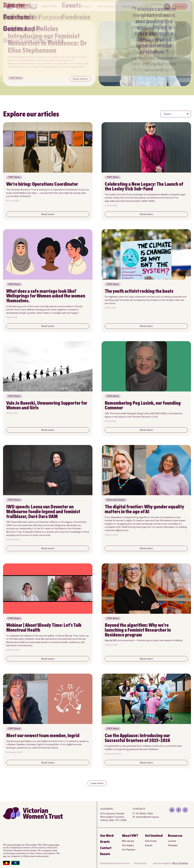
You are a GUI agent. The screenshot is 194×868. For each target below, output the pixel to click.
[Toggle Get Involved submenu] (117, 6)
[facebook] (179, 810)
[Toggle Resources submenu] (137, 6)
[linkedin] (172, 810)
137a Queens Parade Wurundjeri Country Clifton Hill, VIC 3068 (113, 817)
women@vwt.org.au (147, 817)
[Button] (80, 79)
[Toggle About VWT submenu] (59, 6)
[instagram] (185, 810)
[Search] (167, 7)
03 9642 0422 (144, 813)
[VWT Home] (21, 6)
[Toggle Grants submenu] (93, 6)
